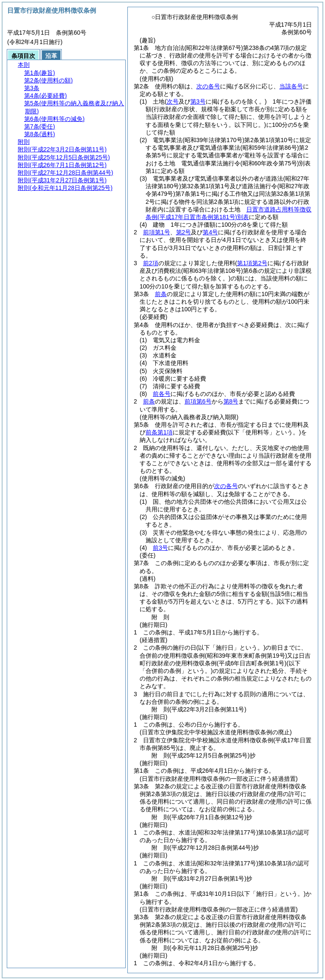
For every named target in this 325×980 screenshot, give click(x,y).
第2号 (184, 232)
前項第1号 (157, 232)
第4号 (210, 232)
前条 (161, 294)
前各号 (162, 394)
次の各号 (208, 86)
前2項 (151, 263)
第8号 (231, 401)
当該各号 (291, 86)
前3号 (160, 548)
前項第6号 (198, 401)
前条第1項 (159, 432)
